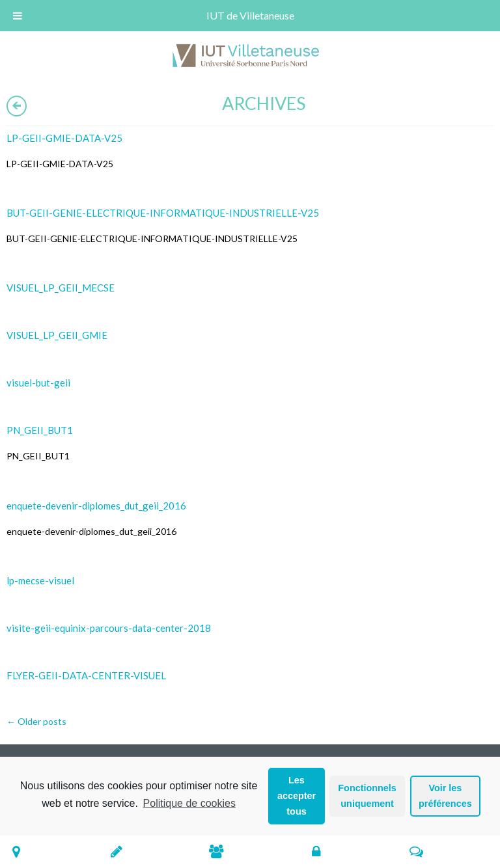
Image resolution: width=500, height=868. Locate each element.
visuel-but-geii (38, 383)
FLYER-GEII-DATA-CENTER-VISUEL (86, 675)
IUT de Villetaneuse (250, 15)
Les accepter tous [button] (297, 796)
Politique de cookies (189, 803)
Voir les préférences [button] (445, 796)
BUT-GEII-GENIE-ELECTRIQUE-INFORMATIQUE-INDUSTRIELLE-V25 (163, 213)
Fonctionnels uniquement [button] (367, 796)
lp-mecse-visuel (40, 580)
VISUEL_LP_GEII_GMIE (57, 335)
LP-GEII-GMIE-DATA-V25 (64, 138)
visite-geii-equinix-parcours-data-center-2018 (109, 628)
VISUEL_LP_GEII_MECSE (61, 288)
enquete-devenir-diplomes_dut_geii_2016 (96, 506)
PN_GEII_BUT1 (40, 430)
